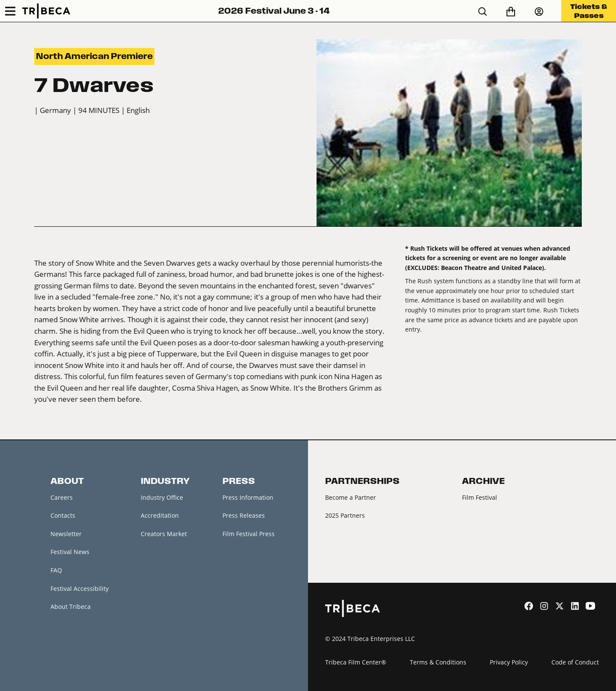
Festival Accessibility (80, 589)
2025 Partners (345, 515)
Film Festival (480, 497)
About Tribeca (71, 606)
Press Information (248, 497)
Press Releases (244, 515)
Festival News (70, 552)
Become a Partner (351, 497)
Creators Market (164, 534)
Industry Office (162, 497)
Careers (62, 497)
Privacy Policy (509, 662)
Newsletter (66, 534)
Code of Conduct (575, 662)
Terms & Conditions (438, 662)
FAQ (56, 570)
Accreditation (160, 515)
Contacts (63, 515)
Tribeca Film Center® (356, 662)
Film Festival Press (249, 534)
